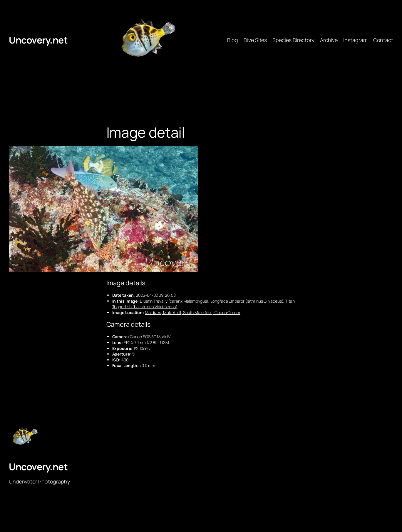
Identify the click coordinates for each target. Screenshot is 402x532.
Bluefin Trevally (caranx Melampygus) (174, 301)
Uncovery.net (38, 40)
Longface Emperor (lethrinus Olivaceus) (247, 301)
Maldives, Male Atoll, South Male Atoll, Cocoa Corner (193, 312)
